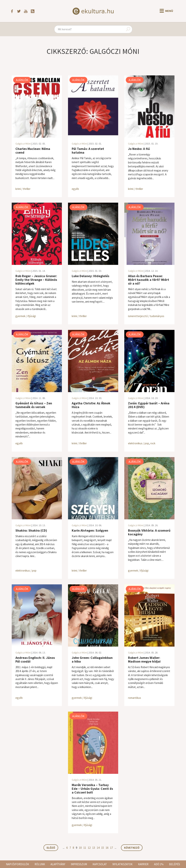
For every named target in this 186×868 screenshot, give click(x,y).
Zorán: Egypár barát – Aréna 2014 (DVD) (149, 405)
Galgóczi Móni (23, 144)
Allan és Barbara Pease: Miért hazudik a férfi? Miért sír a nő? (149, 280)
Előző (51, 848)
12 (89, 848)
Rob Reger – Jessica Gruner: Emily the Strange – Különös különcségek (36, 280)
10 (80, 848)
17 (111, 848)
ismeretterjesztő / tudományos (146, 316)
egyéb (75, 189)
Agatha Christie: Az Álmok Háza (91, 405)
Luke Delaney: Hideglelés (90, 276)
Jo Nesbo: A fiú (139, 149)
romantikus (135, 698)
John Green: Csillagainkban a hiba (92, 659)
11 (85, 848)
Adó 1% (159, 864)
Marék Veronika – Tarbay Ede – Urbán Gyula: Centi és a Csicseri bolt (92, 789)
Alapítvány (58, 864)
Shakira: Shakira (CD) (31, 530)
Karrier (143, 864)
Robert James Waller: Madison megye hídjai (144, 659)
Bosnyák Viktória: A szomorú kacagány (149, 532)
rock (153, 443)
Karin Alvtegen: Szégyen (90, 530)
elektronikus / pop (139, 443)
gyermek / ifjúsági (26, 316)
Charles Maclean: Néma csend (33, 151)
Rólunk (40, 864)
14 (98, 848)
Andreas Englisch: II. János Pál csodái (35, 659)
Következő (132, 848)
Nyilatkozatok (122, 864)
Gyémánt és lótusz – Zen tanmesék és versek (34, 405)
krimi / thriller (23, 189)
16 (107, 848)
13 (94, 848)
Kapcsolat (100, 864)
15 (103, 848)
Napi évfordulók (17, 864)
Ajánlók (22, 80)
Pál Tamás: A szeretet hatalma (88, 151)
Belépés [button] (175, 864)
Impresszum (79, 864)
